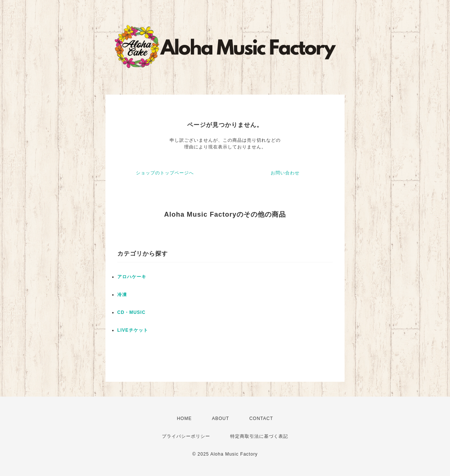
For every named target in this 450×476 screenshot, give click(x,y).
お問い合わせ (285, 173)
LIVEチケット (133, 330)
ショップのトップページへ (165, 173)
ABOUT (221, 418)
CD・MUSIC (131, 312)
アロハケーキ (132, 277)
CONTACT (261, 418)
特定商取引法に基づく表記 (259, 436)
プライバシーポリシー (186, 436)
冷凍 (122, 295)
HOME (184, 418)
